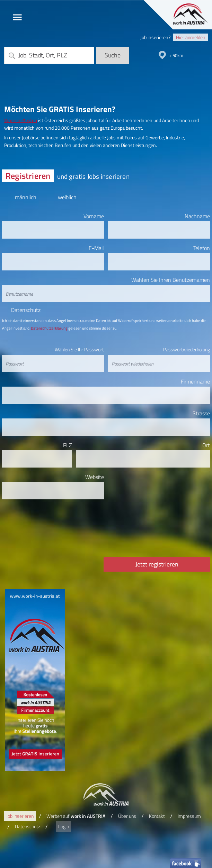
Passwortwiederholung (187, 349)
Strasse (201, 413)
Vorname (94, 216)
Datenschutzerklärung (49, 328)
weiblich (67, 196)
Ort (206, 445)
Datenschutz (26, 310)
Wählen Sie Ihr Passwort (79, 349)
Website (95, 477)
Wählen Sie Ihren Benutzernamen (171, 280)
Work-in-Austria (21, 120)
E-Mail (96, 248)
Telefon (202, 248)
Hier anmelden (191, 37)
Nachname (197, 216)
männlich (25, 196)
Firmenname (195, 381)
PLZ (68, 445)
